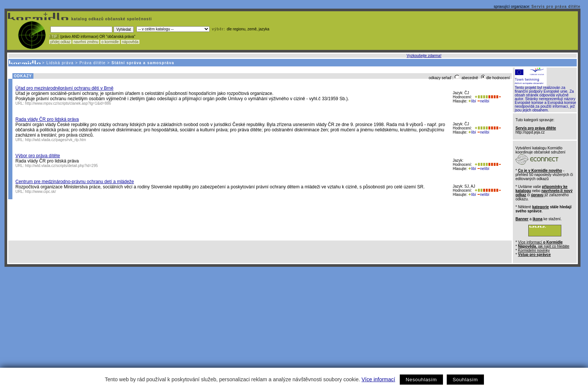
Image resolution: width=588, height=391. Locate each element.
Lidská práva (60, 63)
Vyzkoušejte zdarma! (424, 56)
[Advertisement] (293, 323)
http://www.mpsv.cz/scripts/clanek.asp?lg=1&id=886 (68, 103)
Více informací (378, 379)
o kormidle (110, 42)
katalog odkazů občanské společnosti (111, 19)
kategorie (540, 207)
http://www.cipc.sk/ (41, 192)
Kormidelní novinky (534, 250)
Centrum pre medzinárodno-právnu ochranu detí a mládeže (75, 182)
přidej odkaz (60, 42)
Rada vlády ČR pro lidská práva (47, 119)
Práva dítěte (93, 63)
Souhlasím (465, 380)
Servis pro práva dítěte (556, 7)
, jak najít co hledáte (544, 246)
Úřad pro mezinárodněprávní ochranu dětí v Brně (64, 88)
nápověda (130, 42)
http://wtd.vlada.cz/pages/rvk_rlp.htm (56, 140)
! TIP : (54, 37)
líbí (472, 101)
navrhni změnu (86, 42)
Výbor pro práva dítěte (38, 156)
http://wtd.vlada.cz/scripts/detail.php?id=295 (62, 166)
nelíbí (483, 101)
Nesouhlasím (421, 380)
